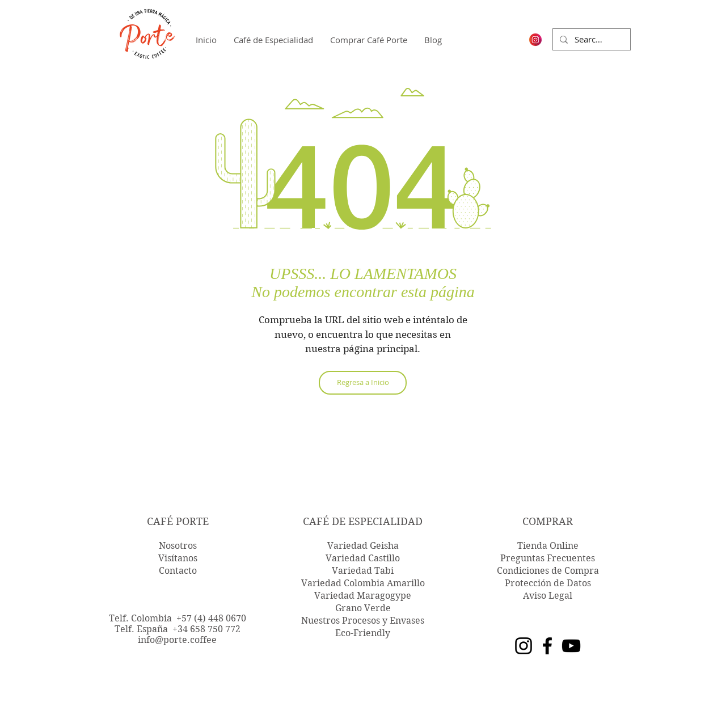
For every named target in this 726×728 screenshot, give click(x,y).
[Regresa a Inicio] (363, 383)
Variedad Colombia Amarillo (363, 583)
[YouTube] (571, 646)
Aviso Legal (548, 596)
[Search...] (590, 39)
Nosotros (178, 546)
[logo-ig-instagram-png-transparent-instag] (535, 40)
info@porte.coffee (177, 640)
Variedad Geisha (363, 546)
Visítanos (178, 558)
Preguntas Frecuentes (548, 558)
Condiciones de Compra (548, 571)
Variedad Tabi (363, 571)
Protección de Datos (548, 583)
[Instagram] (524, 646)
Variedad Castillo (363, 558)
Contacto (178, 571)
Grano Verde (363, 608)
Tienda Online (548, 546)
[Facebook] (547, 646)
